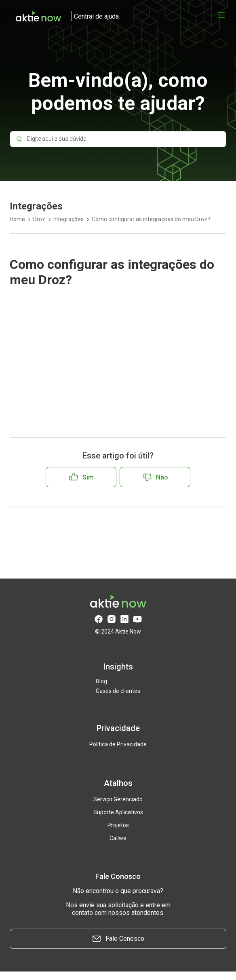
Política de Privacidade (118, 744)
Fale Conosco (118, 939)
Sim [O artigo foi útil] (88, 477)
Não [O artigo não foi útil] (162, 477)
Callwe (118, 838)
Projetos (118, 825)
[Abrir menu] (221, 15)
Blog (101, 681)
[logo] (64, 16)
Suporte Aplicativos (118, 812)
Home (17, 219)
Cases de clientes (118, 691)
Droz (39, 219)
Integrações (68, 219)
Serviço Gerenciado (118, 799)
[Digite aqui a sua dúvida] (118, 139)
